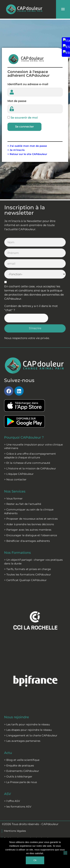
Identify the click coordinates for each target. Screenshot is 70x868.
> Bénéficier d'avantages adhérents (27, 541)
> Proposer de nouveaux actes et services (31, 519)
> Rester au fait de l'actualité (23, 504)
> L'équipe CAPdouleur (19, 474)
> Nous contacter (15, 479)
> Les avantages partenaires (22, 741)
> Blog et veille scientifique (22, 760)
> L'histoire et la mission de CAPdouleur (30, 468)
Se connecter (24, 127)
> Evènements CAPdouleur (22, 771)
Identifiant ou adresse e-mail (28, 84)
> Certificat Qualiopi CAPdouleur (25, 580)
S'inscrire (35, 328)
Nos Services (15, 491)
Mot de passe (17, 101)
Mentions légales (15, 831)
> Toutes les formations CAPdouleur (28, 574)
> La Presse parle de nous (21, 782)
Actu (8, 753)
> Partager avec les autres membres (28, 530)
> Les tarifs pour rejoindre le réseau (27, 724)
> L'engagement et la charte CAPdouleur (31, 735)
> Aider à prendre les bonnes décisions (29, 524)
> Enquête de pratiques (19, 765)
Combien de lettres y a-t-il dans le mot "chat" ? (31, 308)
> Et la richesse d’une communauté (27, 463)
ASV (8, 794)
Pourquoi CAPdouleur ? (24, 437)
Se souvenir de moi (24, 118)
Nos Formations (17, 553)
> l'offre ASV (12, 801)
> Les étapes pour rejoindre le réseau (28, 730)
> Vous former (13, 499)
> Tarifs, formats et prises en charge (27, 569)
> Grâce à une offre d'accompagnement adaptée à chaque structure (30, 456)
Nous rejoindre (17, 717)
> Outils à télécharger (18, 777)
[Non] (65, 853)
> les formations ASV (18, 807)
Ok (35, 860)
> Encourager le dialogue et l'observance (31, 535)
